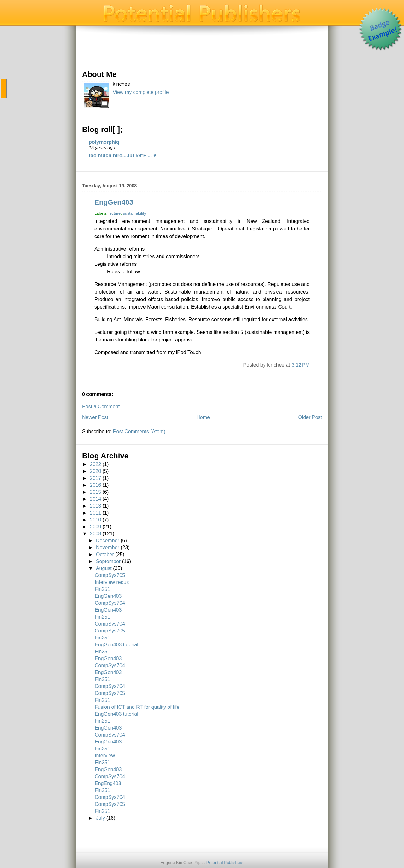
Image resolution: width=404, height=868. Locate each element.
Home (203, 417)
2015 (96, 492)
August (104, 568)
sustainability (134, 213)
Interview (105, 756)
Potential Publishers (225, 862)
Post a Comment (101, 407)
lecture (115, 213)
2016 (96, 485)
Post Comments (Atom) (139, 431)
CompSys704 (110, 603)
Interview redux (112, 582)
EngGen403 (114, 202)
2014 (96, 499)
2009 (96, 527)
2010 (96, 520)
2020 (96, 471)
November (108, 548)
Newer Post (95, 417)
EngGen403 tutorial (116, 645)
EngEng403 (108, 783)
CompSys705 (110, 575)
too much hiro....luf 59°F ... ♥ (122, 156)
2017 (96, 478)
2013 (96, 506)
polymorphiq (104, 142)
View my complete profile (141, 92)
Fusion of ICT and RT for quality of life (137, 707)
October (105, 554)
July (100, 818)
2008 (96, 534)
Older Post (310, 417)
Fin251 (102, 589)
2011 (96, 513)
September (108, 561)
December (108, 541)
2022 (96, 464)
